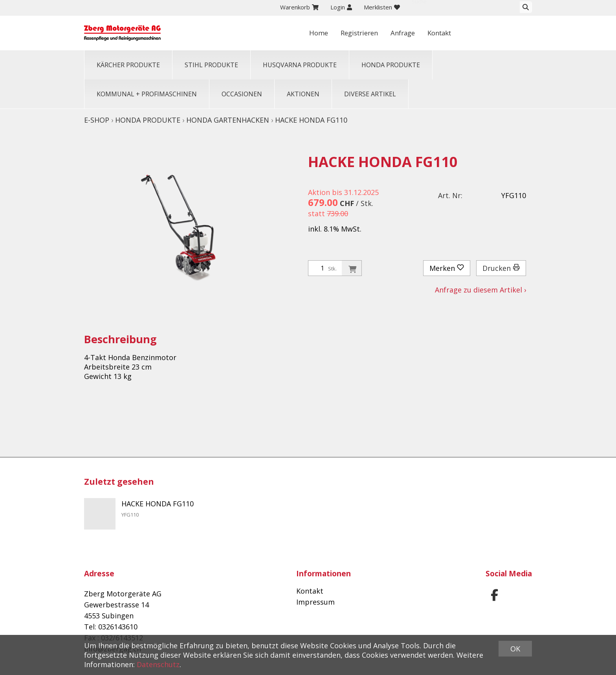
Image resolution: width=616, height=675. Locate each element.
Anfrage (473, 33)
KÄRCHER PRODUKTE (128, 65)
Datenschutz (158, 664)
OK (515, 649)
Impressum (315, 602)
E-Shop (97, 120)
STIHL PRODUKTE (211, 65)
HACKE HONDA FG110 (311, 120)
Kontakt (512, 33)
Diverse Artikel (370, 94)
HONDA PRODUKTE (391, 65)
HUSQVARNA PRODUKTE (300, 65)
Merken (447, 268)
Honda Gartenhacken (228, 120)
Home (382, 33)
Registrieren (426, 33)
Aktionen (303, 94)
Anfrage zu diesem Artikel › (480, 290)
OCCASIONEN (242, 94)
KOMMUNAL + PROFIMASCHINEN (147, 94)
